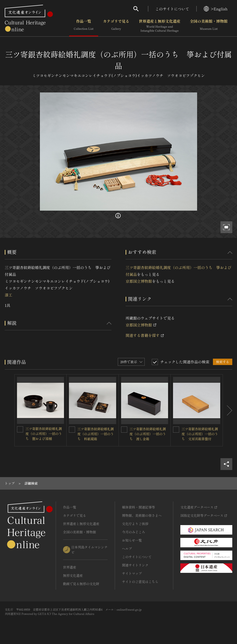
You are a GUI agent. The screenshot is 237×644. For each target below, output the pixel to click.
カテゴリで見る (116, 26)
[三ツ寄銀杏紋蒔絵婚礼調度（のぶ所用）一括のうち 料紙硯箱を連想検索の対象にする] (72, 430)
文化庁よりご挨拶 (135, 524)
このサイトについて (172, 9)
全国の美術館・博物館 (209, 26)
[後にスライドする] (228, 410)
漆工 (8, 295)
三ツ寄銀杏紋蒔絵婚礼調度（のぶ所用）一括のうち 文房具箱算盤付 (200, 434)
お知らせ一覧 (132, 540)
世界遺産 (70, 567)
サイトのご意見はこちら (140, 582)
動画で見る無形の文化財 (81, 584)
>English (216, 9)
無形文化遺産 (73, 575)
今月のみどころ (134, 532)
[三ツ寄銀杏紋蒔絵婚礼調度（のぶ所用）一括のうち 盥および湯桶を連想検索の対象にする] (20, 429)
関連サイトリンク (135, 565)
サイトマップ (132, 573)
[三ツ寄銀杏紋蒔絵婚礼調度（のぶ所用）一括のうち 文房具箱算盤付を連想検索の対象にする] (176, 430)
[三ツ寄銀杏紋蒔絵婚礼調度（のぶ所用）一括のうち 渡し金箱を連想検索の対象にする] (124, 430)
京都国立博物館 (139, 281)
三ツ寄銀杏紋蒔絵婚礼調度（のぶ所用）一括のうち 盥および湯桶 (44, 434)
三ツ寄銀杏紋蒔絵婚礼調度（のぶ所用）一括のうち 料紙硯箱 (96, 434)
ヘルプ (127, 548)
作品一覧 (84, 26)
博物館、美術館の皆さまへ (142, 515)
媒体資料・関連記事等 (139, 507)
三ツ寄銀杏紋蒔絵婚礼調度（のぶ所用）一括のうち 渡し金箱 (148, 434)
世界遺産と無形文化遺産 (160, 26)
